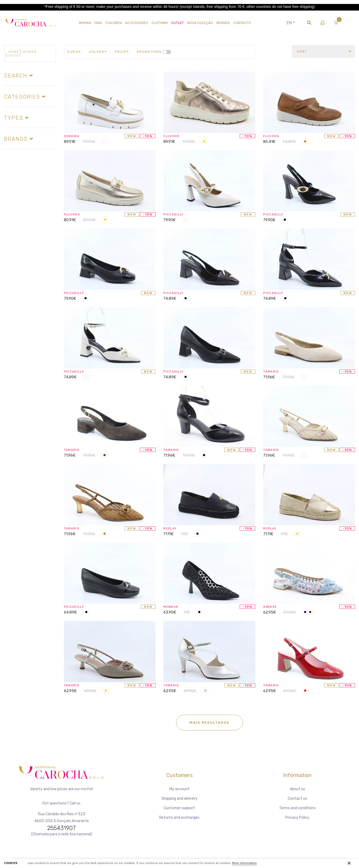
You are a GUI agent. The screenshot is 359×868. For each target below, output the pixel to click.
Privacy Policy (297, 818)
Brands (223, 23)
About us (297, 789)
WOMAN (85, 23)
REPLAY (172, 528)
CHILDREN (114, 23)
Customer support (179, 808)
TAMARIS (273, 371)
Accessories (137, 23)
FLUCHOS (173, 136)
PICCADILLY (176, 214)
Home (14, 52)
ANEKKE (271, 607)
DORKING (73, 136)
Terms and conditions (297, 808)
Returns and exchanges (179, 818)
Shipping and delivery (179, 799)
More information (244, 863)
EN (300, 23)
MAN (98, 23)
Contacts (242, 23)
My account (179, 789)
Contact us (297, 799)
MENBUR (172, 607)
